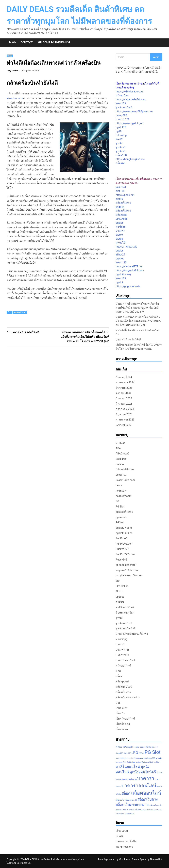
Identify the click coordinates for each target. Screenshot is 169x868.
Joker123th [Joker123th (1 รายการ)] (128, 753)
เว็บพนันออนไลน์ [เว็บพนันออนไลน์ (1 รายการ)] (141, 810)
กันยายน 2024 (124, 377)
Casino (120, 464)
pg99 (119, 131)
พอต (118, 671)
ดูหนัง (119, 143)
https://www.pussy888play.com (134, 111)
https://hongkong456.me (130, 159)
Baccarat (121, 459)
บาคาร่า (120, 231)
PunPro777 (122, 549)
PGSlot (120, 522)
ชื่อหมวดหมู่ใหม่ (125, 613)
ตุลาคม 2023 (123, 393)
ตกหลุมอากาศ (15, 98)
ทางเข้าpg (122, 639)
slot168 (120, 191)
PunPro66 (121, 538)
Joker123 (121, 475)
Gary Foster (12, 71)
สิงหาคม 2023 (124, 404)
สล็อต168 (121, 155)
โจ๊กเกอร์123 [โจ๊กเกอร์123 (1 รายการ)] (129, 814)
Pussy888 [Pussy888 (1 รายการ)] (151, 758)
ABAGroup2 (123, 454)
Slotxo (119, 591)
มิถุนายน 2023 (124, 414)
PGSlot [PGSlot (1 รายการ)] (141, 753)
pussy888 (121, 115)
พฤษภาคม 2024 (125, 382)
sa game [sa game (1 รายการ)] (119, 762)
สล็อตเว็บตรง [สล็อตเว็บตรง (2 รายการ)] (148, 799)
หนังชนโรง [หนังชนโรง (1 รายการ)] (153, 805)
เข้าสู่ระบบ (122, 831)
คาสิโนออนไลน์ (125, 607)
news (10, 56)
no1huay (121, 491)
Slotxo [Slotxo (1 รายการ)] (144, 762)
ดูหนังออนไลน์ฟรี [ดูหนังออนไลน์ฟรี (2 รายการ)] (143, 772)
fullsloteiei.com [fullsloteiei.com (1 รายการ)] (152, 747)
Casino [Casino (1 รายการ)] (143, 747)
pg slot (120, 259)
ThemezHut (156, 859)
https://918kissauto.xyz (129, 92)
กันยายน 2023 (124, 398)
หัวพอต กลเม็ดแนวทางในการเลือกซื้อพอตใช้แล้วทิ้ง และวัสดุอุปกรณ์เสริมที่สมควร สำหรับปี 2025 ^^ (137, 308)
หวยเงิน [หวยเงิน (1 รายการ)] (126, 810)
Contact (27, 42)
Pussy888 (121, 560)
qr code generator (126, 565)
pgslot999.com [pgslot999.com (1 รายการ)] (122, 758)
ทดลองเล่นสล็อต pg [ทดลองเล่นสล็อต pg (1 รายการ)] (129, 779)
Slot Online (122, 586)
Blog (12, 42)
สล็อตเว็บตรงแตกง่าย (128, 697)
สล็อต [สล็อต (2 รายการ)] (126, 793)
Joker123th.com (125, 480)
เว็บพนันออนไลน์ (125, 719)
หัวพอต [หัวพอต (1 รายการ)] (132, 810)
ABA (118, 448)
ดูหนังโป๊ (121, 243)
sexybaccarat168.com (129, 575)
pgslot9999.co (124, 533)
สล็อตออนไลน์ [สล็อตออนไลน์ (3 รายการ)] (146, 793)
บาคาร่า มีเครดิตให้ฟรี (129, 340)
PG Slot (120, 507)
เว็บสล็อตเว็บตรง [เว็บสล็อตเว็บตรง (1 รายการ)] (155, 810)
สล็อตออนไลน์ (124, 687)
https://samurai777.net (129, 266)
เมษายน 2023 (124, 425)
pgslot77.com (124, 528)
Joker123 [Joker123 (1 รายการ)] (119, 753)
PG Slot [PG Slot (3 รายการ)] (153, 752)
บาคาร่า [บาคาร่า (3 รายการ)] (146, 778)
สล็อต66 (120, 163)
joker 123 (121, 263)
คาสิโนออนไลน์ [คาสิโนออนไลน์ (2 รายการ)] (128, 767)
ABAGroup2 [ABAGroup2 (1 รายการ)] (127, 747)
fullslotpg (121, 135)
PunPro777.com (125, 554)
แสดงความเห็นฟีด (126, 841)
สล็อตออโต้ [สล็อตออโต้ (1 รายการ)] (120, 800)
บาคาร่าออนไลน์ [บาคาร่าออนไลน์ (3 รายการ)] (139, 786)
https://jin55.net (125, 195)
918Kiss (120, 443)
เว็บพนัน (120, 713)
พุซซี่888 (121, 227)
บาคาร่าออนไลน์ (125, 660)
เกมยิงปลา (122, 708)
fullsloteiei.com (125, 469)
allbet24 (120, 255)
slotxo (119, 235)
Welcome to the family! (54, 42)
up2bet (120, 597)
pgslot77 (121, 127)
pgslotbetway (124, 274)
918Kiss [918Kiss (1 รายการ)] (119, 747)
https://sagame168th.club (131, 99)
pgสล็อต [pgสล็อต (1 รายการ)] (144, 758)
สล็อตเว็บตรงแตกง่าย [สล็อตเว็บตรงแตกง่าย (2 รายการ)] (132, 805)
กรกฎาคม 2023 (125, 409)
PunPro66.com (124, 544)
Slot (118, 581)
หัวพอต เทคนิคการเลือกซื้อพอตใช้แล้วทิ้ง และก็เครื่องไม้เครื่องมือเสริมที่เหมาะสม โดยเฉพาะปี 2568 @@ (139, 321)
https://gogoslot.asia (128, 286)
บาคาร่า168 (123, 119)
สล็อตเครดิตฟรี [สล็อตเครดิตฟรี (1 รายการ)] (131, 800)
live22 (119, 139)
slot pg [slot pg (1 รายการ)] (138, 762)
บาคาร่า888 (123, 655)
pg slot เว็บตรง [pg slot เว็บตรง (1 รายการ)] (134, 758)
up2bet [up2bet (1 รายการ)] (150, 762)
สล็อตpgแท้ (122, 682)
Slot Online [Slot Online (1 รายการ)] (131, 762)
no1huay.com (124, 496)
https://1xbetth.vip (126, 247)
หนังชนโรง (122, 96)
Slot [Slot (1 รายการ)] (125, 762)
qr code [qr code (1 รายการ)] (159, 758)
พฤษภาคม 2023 (125, 420)
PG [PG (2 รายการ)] (136, 753)
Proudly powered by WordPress (114, 859)
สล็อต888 (121, 215)
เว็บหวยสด (122, 729)
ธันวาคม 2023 (124, 388)
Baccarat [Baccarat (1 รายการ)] (136, 747)
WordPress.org (124, 847)
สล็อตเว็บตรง (123, 203)
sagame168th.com (127, 570)
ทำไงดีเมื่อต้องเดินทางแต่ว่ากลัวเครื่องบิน (137, 332)
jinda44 (120, 207)
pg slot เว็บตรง (124, 512)
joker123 (121, 103)
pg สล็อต (121, 517)
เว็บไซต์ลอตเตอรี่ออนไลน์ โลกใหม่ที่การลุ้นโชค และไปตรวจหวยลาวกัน (139, 347)
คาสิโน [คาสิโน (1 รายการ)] (156, 762)
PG (117, 501)
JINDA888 (122, 219)
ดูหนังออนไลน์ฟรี (126, 629)
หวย (118, 703)
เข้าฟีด (119, 836)
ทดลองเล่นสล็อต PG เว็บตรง (132, 634)
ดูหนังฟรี (121, 147)
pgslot (119, 223)
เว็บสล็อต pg (123, 724)
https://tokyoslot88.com (130, 270)
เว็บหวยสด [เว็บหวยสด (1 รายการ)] (120, 814)
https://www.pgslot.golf (129, 123)
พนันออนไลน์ (123, 666)
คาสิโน (120, 602)
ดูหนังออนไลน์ (124, 107)
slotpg (119, 239)
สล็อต (119, 676)
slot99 (119, 199)
